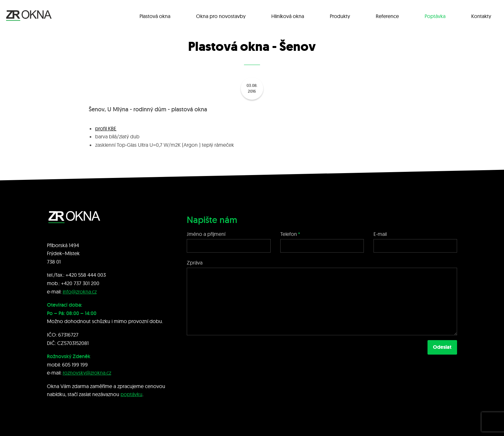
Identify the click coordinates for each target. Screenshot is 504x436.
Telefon (289, 234)
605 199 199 (75, 365)
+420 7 (69, 283)
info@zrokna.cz (80, 292)
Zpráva (195, 263)
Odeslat (442, 347)
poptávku (131, 394)
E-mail (380, 234)
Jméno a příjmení (206, 234)
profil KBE (106, 128)
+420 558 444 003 (86, 275)
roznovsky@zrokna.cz (87, 373)
